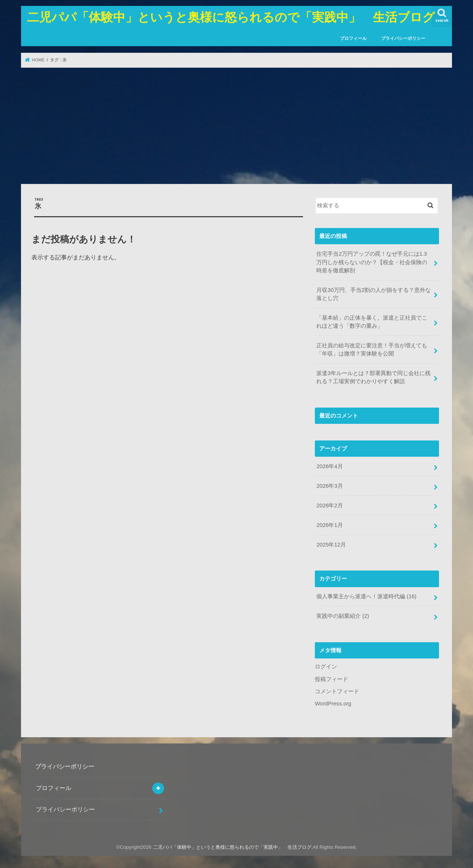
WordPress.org (333, 704)
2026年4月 (329, 466)
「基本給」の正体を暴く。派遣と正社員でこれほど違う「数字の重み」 (372, 322)
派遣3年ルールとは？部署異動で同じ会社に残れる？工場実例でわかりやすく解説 (373, 377)
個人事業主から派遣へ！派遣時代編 (366, 596)
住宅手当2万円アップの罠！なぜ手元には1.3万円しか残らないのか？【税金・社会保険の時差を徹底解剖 (372, 262)
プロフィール (353, 38)
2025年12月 (331, 545)
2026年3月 (329, 486)
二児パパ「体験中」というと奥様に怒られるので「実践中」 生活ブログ (231, 17)
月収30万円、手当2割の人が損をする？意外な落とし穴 (374, 294)
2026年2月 (329, 506)
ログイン (326, 667)
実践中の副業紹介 (343, 616)
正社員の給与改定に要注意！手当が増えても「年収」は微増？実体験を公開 (372, 350)
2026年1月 (329, 525)
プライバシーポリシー (403, 38)
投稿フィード (331, 679)
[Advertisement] (236, 126)
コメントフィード (337, 691)
